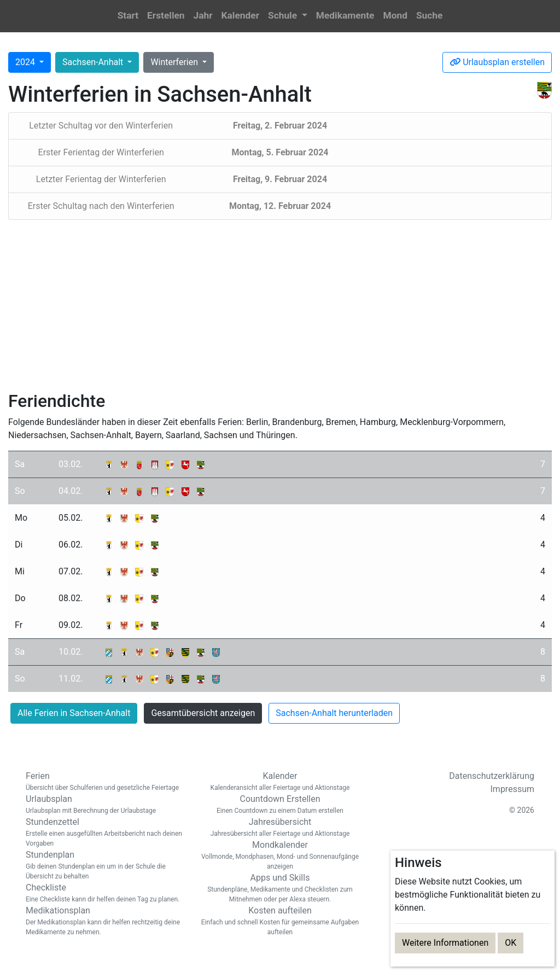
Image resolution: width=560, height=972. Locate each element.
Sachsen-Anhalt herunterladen (334, 713)
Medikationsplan (105, 921)
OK (511, 943)
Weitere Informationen (445, 943)
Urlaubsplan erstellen (497, 62)
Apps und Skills (280, 888)
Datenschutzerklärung (492, 776)
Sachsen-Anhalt (94, 62)
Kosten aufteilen (280, 921)
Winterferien (175, 62)
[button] (288, 16)
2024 (26, 62)
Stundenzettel (105, 833)
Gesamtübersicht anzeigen (203, 713)
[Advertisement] (280, 305)
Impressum (513, 789)
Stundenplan (105, 865)
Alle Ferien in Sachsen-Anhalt (74, 713)
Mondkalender (280, 855)
